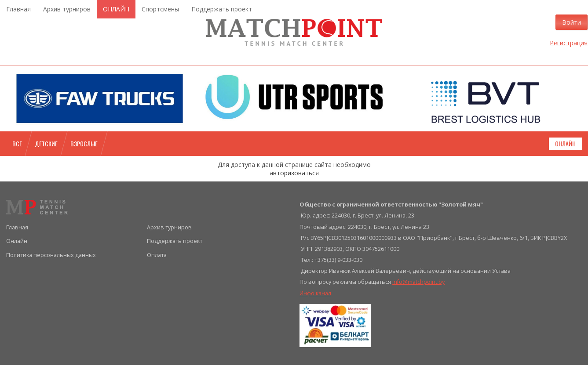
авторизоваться (294, 174)
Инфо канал (315, 294)
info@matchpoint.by (418, 283)
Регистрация (563, 43)
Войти (566, 23)
